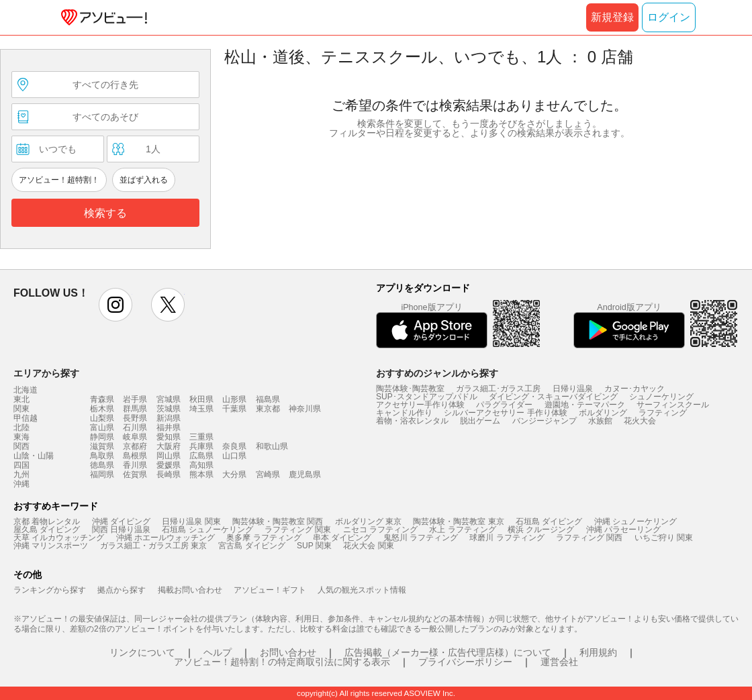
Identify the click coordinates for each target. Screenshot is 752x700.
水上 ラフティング (462, 530)
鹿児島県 (305, 474)
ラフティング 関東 (298, 530)
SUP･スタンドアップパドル (427, 397)
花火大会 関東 (368, 546)
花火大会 (640, 421)
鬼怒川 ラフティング (421, 538)
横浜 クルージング (541, 530)
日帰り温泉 (573, 389)
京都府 (135, 446)
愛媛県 (169, 465)
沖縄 (21, 484)
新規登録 (612, 17)
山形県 (234, 399)
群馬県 (135, 409)
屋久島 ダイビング (47, 530)
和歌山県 (272, 446)
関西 (21, 446)
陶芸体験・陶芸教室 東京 (458, 521)
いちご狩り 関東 (664, 538)
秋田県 (201, 399)
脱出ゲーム (480, 421)
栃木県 (102, 409)
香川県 (135, 465)
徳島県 (102, 465)
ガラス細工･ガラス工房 (498, 389)
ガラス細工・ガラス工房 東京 (153, 546)
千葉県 (234, 409)
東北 (21, 399)
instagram (115, 305)
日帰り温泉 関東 (191, 521)
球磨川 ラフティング (507, 538)
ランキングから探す (50, 590)
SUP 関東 (314, 546)
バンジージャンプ (545, 421)
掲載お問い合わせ (190, 590)
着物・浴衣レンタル (412, 421)
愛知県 (169, 437)
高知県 (201, 465)
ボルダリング (603, 413)
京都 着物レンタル (47, 521)
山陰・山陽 (34, 456)
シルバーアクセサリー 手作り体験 (505, 413)
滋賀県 (102, 446)
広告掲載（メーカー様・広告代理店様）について (448, 652)
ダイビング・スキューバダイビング (553, 397)
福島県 (268, 399)
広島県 (201, 456)
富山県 (102, 428)
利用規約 (598, 652)
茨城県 (169, 409)
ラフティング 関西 (589, 538)
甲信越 (26, 418)
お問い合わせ (288, 652)
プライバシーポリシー (465, 662)
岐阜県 (135, 437)
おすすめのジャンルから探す (437, 373)
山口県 (234, 456)
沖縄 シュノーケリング (636, 521)
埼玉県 (201, 409)
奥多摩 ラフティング (264, 538)
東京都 (268, 409)
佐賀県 (135, 474)
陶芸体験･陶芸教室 (410, 389)
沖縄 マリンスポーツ (51, 546)
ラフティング (663, 413)
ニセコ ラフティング (380, 530)
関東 (21, 409)
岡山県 (169, 456)
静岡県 (102, 437)
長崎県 (169, 474)
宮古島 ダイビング (251, 546)
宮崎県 (268, 474)
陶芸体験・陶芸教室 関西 (278, 521)
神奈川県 (305, 409)
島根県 (135, 456)
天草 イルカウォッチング (59, 538)
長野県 (135, 418)
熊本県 (201, 474)
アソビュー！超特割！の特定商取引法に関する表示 (282, 662)
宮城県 (169, 399)
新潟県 (169, 418)
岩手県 (135, 399)
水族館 (600, 421)
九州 (21, 474)
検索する (105, 213)
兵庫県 (201, 446)
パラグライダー (504, 405)
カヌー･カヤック (634, 389)
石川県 (135, 428)
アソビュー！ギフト (270, 590)
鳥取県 (102, 456)
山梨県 (102, 418)
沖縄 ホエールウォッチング (166, 538)
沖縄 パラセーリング (623, 530)
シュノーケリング (661, 397)
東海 (21, 437)
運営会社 (559, 662)
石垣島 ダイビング (549, 521)
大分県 (234, 474)
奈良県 (234, 446)
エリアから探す (46, 373)
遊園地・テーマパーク (585, 405)
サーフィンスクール (673, 405)
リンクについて (142, 652)
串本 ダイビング (342, 538)
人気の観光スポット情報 (362, 590)
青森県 (102, 399)
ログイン (669, 17)
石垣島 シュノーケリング (207, 530)
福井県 (169, 428)
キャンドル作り (404, 413)
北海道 (26, 390)
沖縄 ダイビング (121, 521)
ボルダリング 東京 (368, 521)
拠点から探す (122, 590)
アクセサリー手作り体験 (420, 405)
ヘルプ (218, 652)
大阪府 (169, 446)
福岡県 (102, 474)
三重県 (201, 437)
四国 (21, 465)
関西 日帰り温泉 (121, 530)
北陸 (21, 428)
